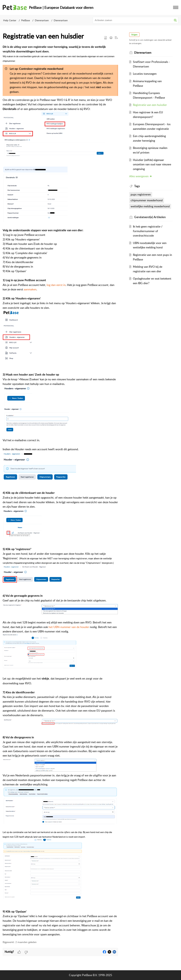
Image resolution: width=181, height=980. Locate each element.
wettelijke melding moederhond (150, 206)
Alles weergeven (141, 176)
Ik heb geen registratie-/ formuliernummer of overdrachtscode (148, 231)
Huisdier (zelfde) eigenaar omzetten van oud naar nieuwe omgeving (152, 164)
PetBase (26, 20)
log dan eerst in (56, 285)
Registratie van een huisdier (150, 105)
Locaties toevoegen (145, 74)
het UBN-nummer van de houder (69, 627)
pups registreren (141, 194)
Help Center (10, 20)
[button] (175, 20)
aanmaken (30, 289)
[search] (136, 20)
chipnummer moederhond (147, 200)
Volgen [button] (135, 35)
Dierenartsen (42, 20)
